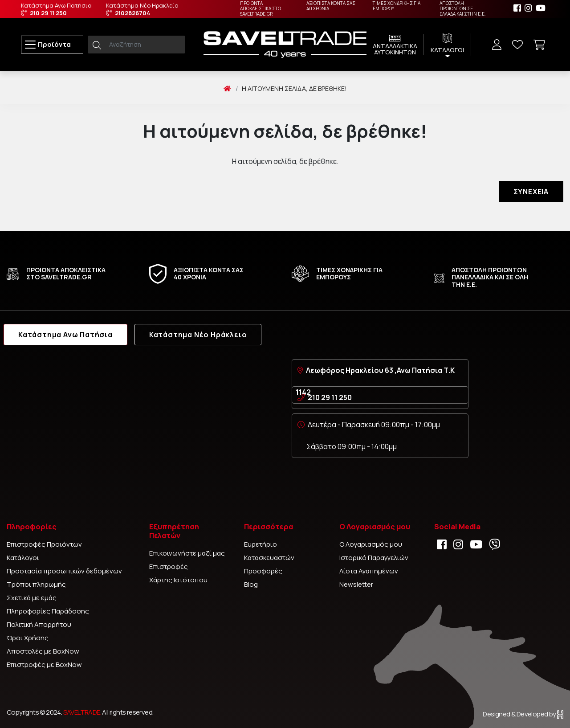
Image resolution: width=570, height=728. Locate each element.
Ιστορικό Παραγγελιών (374, 558)
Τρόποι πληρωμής (36, 584)
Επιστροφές (169, 566)
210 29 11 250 (330, 397)
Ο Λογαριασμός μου (371, 544)
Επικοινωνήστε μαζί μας (187, 553)
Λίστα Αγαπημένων (369, 571)
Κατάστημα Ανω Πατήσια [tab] (65, 335)
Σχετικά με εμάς (32, 598)
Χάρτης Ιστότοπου (178, 580)
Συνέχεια (531, 192)
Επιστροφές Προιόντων (44, 544)
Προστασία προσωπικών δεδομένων (64, 571)
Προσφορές (263, 571)
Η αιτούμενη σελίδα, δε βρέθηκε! (294, 88)
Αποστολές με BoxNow (43, 651)
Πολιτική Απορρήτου (39, 624)
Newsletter (356, 584)
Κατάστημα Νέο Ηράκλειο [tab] (198, 335)
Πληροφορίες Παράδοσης (48, 611)
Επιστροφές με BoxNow (44, 665)
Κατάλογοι (23, 558)
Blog (251, 584)
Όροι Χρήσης (28, 638)
